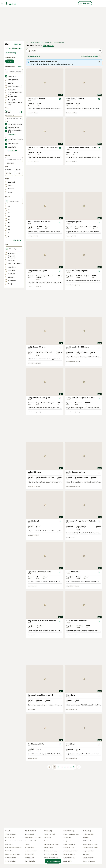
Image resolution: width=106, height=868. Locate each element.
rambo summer (49, 841)
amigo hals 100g (49, 834)
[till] (19, 173)
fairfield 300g (29, 848)
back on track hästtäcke (13, 848)
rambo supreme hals (12, 854)
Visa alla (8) (12, 135)
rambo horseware (89, 861)
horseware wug (69, 831)
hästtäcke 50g (29, 854)
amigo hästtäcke (11, 861)
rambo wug (87, 831)
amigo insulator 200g (90, 844)
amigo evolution (88, 851)
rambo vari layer (30, 851)
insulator (8, 831)
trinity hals (67, 837)
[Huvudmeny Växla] (2, 3)
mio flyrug (86, 854)
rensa (20, 67)
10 (74, 767)
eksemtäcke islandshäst (13, 841)
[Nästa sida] (79, 767)
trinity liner (9, 851)
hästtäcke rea (29, 858)
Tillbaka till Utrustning (14, 48)
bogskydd (86, 837)
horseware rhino (69, 844)
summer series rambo (90, 848)
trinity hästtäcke (11, 834)
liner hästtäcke (30, 861)
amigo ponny (48, 848)
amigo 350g (67, 861)
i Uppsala (48, 45)
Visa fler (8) (17, 240)
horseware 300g (69, 858)
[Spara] (60, 99)
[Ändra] (21, 112)
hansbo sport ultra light (33, 837)
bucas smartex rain (70, 854)
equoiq (27, 844)
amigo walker (68, 841)
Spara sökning (34, 56)
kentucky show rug (50, 854)
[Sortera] (91, 56)
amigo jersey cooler (70, 851)
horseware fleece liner (71, 834)
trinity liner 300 (88, 834)
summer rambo (10, 858)
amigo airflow (10, 837)
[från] (9, 173)
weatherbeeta (29, 834)
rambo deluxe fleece (32, 841)
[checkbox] (6, 76)
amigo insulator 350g (51, 858)
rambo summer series (52, 844)
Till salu (10, 61)
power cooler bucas (51, 851)
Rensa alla (18, 44)
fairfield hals (87, 841)
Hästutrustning (11, 53)
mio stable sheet (30, 831)
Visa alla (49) (13, 151)
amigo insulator (88, 858)
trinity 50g (48, 837)
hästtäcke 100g (69, 848)
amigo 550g (48, 831)
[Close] (99, 62)
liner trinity (9, 844)
